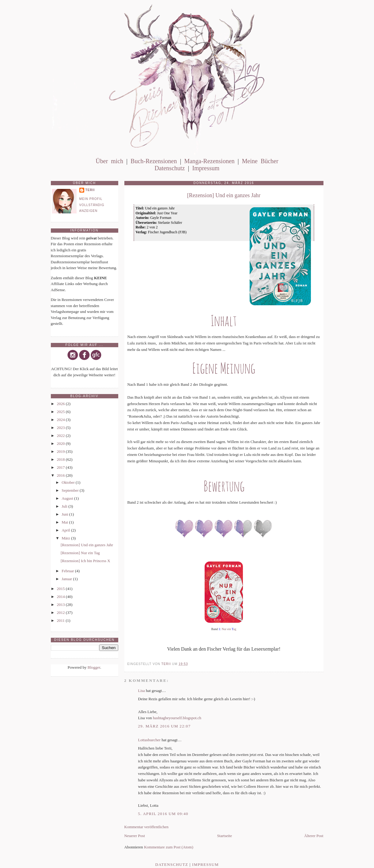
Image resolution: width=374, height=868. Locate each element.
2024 (61, 420)
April (66, 530)
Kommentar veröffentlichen (147, 827)
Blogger (94, 667)
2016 (61, 475)
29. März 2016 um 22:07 (164, 726)
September (71, 490)
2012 (61, 612)
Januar (67, 579)
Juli (65, 506)
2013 (61, 605)
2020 (61, 443)
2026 (61, 404)
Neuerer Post (135, 836)
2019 (61, 451)
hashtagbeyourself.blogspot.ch (177, 718)
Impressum (206, 168)
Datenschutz (170, 168)
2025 (61, 412)
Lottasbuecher (149, 740)
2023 (61, 428)
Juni (65, 514)
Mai (65, 522)
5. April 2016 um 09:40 (163, 814)
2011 (61, 620)
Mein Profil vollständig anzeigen (92, 205)
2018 (61, 459)
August (68, 498)
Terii (90, 190)
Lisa (142, 691)
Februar (68, 571)
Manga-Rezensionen (209, 161)
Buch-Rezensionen (154, 161)
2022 (61, 436)
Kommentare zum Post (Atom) (169, 847)
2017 (61, 467)
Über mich (109, 161)
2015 (61, 589)
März (66, 538)
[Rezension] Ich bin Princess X (85, 561)
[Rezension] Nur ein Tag (80, 553)
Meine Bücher (260, 161)
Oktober (69, 482)
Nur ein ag (229, 629)
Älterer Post (314, 836)
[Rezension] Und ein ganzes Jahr (87, 545)
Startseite (225, 836)
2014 (61, 597)
